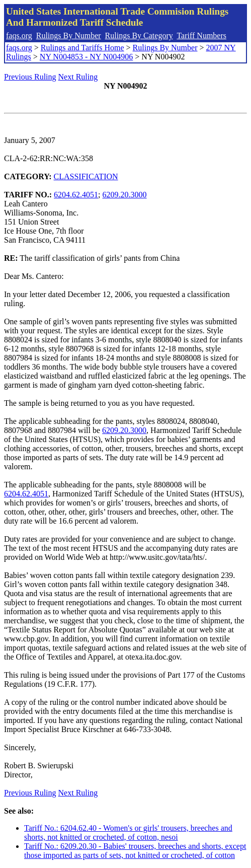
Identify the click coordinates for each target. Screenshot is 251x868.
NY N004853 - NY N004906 (86, 57)
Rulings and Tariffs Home (82, 48)
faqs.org (19, 35)
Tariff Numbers (201, 35)
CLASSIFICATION (86, 176)
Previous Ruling (30, 77)
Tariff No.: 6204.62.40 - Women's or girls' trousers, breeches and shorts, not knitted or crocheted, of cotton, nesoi (128, 833)
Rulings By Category (139, 35)
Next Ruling (78, 77)
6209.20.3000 (125, 195)
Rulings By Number (69, 35)
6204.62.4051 (76, 195)
